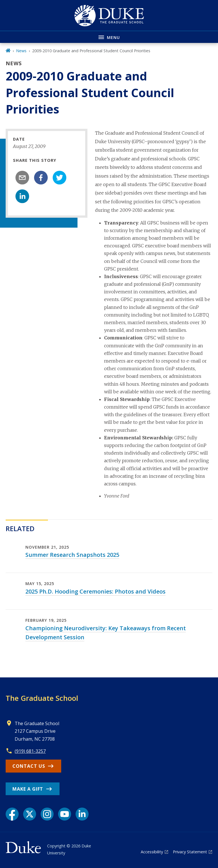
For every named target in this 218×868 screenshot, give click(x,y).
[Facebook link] (12, 814)
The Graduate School (42, 698)
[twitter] (60, 178)
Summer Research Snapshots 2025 (72, 555)
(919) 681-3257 (30, 751)
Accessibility (152, 852)
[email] (22, 178)
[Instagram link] (47, 814)
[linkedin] (22, 196)
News (21, 51)
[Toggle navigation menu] (109, 37)
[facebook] (41, 178)
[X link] (30, 814)
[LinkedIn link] (82, 814)
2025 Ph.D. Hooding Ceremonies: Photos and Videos (95, 591)
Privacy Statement (190, 852)
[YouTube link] (65, 814)
